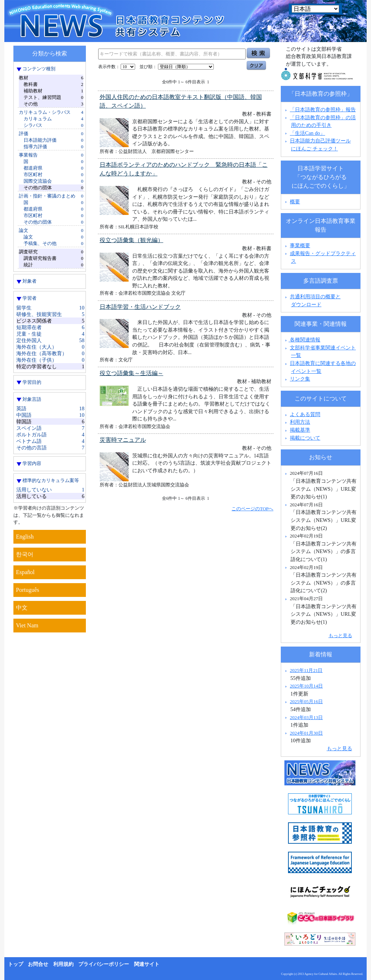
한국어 (25, 554)
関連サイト (147, 964)
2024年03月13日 (306, 717)
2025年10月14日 (306, 686)
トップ (16, 964)
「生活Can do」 (307, 133)
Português (28, 590)
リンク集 (300, 379)
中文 (22, 608)
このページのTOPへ (252, 509)
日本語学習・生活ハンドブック (140, 307)
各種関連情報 (302, 340)
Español (25, 572)
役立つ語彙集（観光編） (132, 240)
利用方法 (300, 422)
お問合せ (38, 964)
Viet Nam (27, 625)
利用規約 (63, 964)
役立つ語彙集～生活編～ (132, 373)
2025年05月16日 (306, 701)
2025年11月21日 (306, 670)
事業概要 (300, 245)
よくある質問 (305, 414)
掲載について (305, 438)
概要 (295, 202)
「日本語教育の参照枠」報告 (323, 109)
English (25, 537)
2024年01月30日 (306, 733)
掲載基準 (300, 430)
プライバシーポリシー (104, 964)
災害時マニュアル (123, 440)
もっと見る (340, 636)
